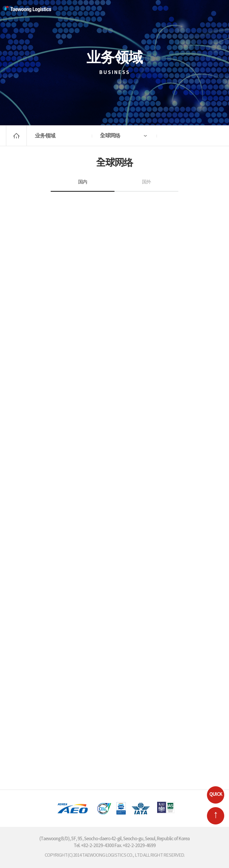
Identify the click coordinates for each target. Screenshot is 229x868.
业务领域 (45, 136)
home (16, 136)
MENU (217, 10)
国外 (146, 182)
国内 (83, 182)
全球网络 (110, 136)
